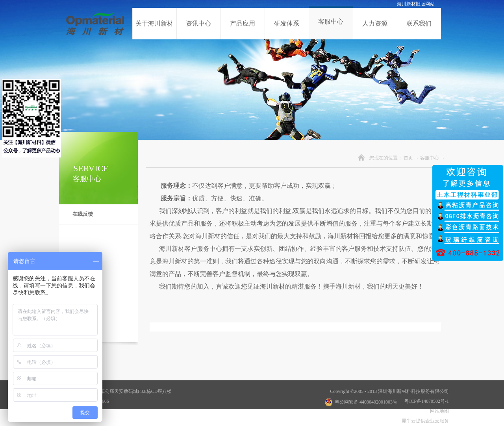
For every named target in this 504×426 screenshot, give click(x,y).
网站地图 (438, 411)
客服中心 (430, 158)
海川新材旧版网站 (416, 4)
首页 (408, 158)
